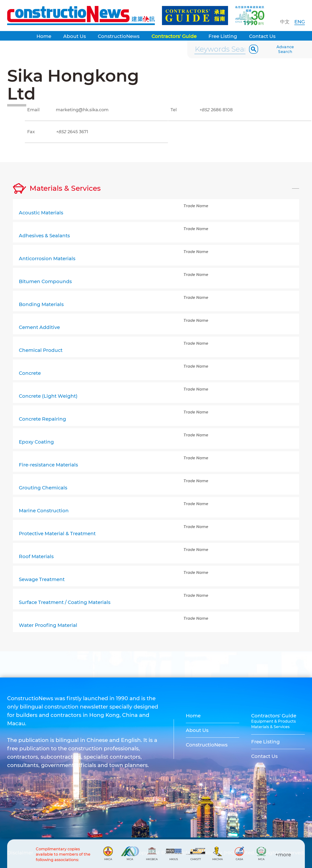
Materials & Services (270, 727)
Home (44, 36)
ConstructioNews (119, 36)
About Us (75, 36)
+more (283, 855)
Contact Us (262, 36)
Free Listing (223, 36)
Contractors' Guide (174, 36)
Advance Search (285, 49)
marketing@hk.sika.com (82, 110)
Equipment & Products (273, 721)
